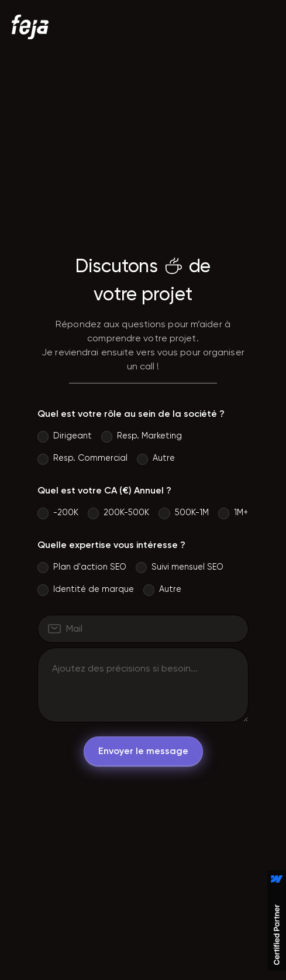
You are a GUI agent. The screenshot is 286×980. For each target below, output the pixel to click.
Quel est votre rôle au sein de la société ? (131, 414)
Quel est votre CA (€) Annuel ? (104, 490)
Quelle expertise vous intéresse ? (111, 545)
